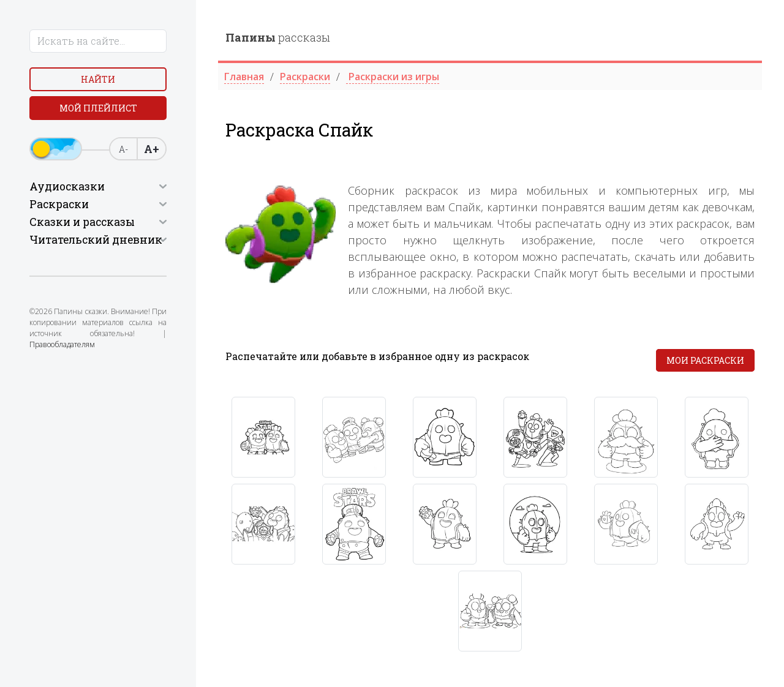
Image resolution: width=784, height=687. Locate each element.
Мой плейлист (98, 108)
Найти (98, 79)
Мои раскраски (705, 360)
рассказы (278, 37)
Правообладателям (62, 344)
